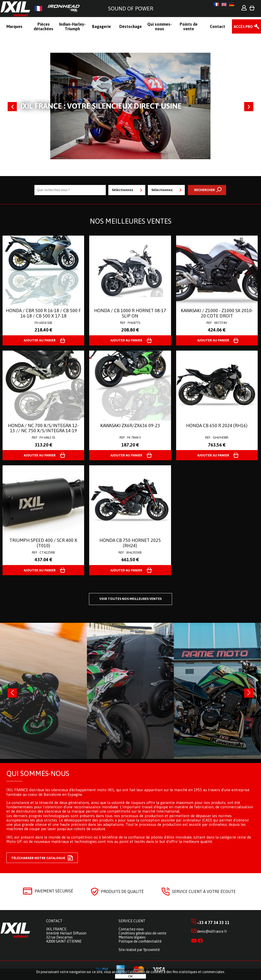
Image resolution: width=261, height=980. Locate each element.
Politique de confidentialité (140, 941)
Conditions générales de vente (142, 933)
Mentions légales (132, 937)
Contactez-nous (131, 929)
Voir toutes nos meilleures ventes (130, 599)
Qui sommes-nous (38, 773)
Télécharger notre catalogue (42, 858)
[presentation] (12, 693)
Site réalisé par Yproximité (139, 950)
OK (130, 976)
